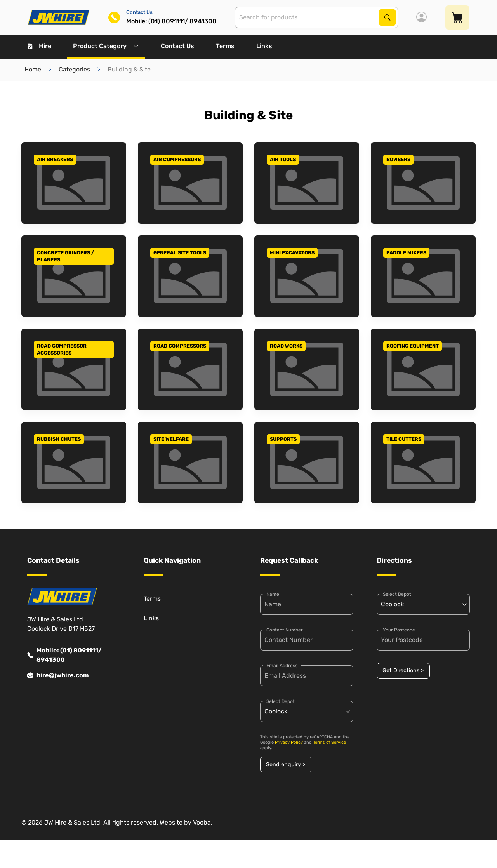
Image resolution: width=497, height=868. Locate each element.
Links (264, 46)
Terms (225, 46)
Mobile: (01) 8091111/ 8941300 (64, 655)
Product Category (106, 46)
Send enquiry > (286, 765)
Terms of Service (329, 742)
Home (33, 69)
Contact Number (285, 630)
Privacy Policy (289, 742)
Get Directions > (403, 671)
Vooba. (203, 822)
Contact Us (177, 46)
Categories (74, 69)
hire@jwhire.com (58, 675)
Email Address (282, 666)
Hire (39, 46)
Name (273, 594)
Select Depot (281, 701)
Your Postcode (399, 630)
